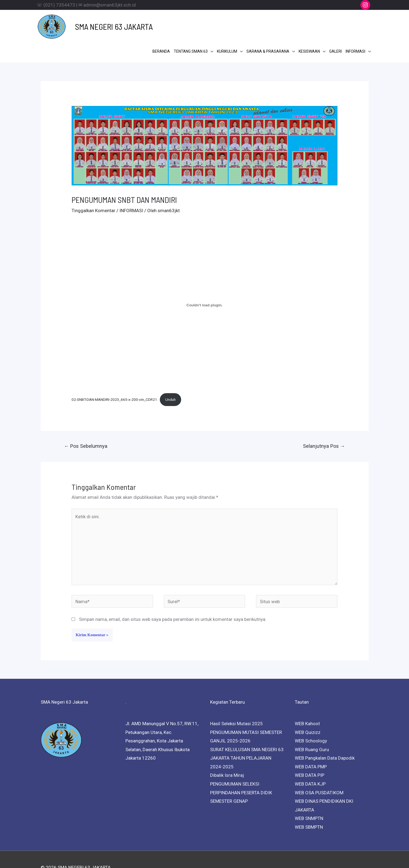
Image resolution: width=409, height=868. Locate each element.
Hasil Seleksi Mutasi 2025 (236, 699)
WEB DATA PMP (311, 742)
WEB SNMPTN (309, 793)
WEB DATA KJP (310, 759)
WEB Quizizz (308, 707)
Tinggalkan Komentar (93, 186)
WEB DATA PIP (310, 751)
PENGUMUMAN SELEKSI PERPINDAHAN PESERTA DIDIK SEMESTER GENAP (241, 768)
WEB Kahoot (307, 699)
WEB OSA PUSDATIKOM (319, 768)
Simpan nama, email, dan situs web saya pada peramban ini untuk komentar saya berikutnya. (173, 595)
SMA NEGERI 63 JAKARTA (105, 24)
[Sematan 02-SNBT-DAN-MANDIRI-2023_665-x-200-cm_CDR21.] (204, 280)
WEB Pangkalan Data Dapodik (325, 733)
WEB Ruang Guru (312, 725)
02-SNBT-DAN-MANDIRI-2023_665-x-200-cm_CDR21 (114, 375)
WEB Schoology (311, 716)
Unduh (170, 375)
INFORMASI (131, 186)
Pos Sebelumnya (86, 421)
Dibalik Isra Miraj (227, 751)
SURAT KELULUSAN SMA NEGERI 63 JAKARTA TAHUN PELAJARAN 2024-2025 (247, 733)
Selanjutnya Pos (324, 421)
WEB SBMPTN (309, 802)
